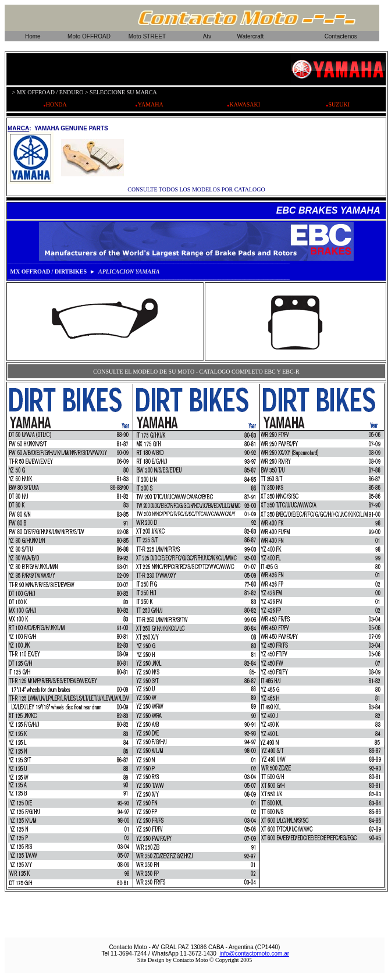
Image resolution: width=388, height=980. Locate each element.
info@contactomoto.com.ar (254, 954)
